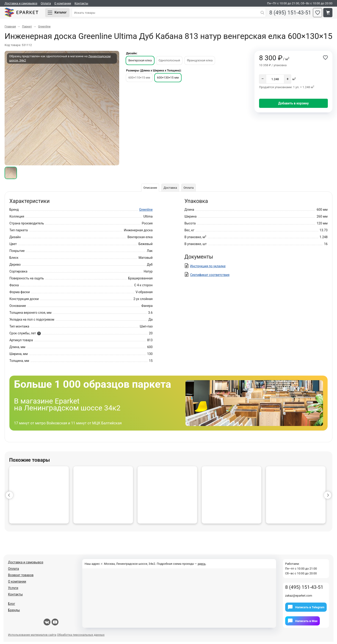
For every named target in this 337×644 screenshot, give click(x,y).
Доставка (170, 190)
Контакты (81, 3)
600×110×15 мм (139, 80)
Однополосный (169, 63)
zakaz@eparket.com (299, 598)
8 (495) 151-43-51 (289, 14)
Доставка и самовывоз (21, 3)
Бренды (14, 612)
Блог (12, 606)
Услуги (13, 590)
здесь (202, 566)
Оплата (46, 3)
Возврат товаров (21, 577)
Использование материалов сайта (32, 637)
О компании (63, 3)
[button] (9, 497)
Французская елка (200, 63)
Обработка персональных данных (81, 637)
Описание (149, 190)
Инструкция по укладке (208, 268)
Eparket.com (25, 14)
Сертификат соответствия (210, 277)
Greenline (146, 212)
